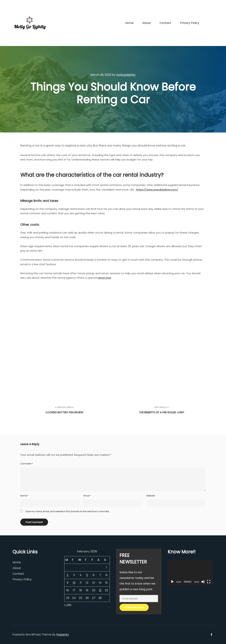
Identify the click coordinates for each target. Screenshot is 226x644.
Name (24, 496)
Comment (27, 464)
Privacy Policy (22, 579)
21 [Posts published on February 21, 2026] (100, 590)
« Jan (68, 605)
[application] (191, 572)
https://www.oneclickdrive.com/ (157, 190)
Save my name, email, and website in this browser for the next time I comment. (67, 511)
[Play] (172, 582)
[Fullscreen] (209, 582)
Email (87, 496)
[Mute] (203, 582)
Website (151, 496)
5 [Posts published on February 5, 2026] (87, 575)
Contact (18, 574)
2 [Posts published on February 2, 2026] (68, 575)
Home (17, 562)
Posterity (63, 635)
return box (104, 278)
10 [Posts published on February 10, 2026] (74, 583)
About (17, 568)
